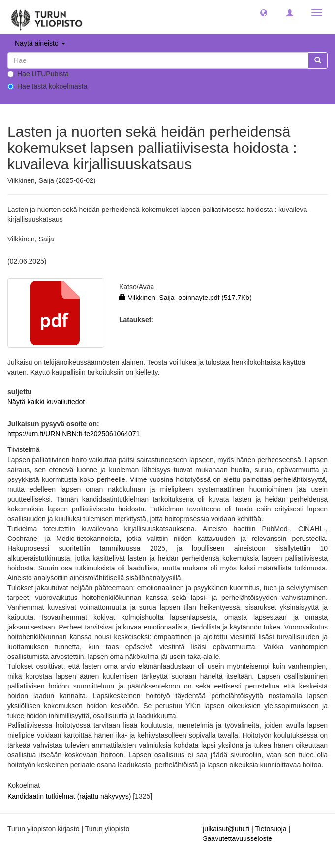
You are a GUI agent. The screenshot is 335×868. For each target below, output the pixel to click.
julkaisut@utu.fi (226, 829)
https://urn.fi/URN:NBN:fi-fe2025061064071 (74, 434)
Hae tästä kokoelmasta (47, 86)
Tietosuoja (271, 829)
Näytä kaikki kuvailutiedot (46, 402)
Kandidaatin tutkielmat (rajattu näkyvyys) (69, 796)
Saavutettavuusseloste (237, 838)
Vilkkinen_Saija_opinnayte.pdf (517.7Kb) (185, 298)
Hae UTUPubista (38, 74)
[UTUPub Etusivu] (47, 17)
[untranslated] (158, 60)
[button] (264, 12)
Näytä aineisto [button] (40, 43)
